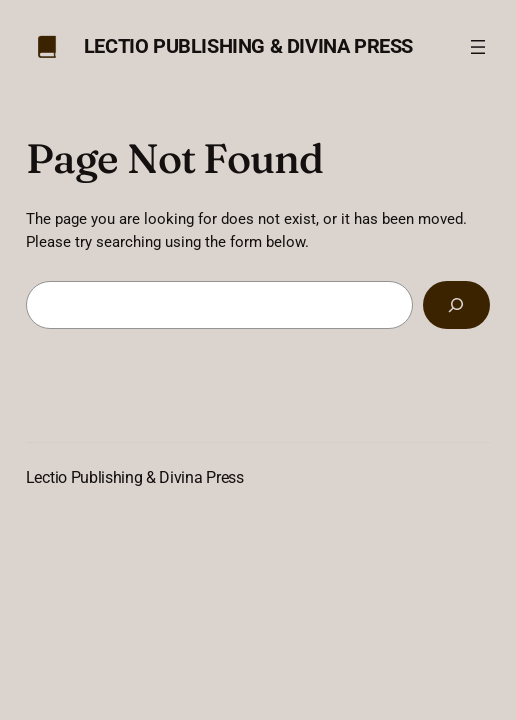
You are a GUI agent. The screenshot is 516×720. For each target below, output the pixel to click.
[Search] (457, 305)
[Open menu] (478, 47)
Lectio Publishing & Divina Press (248, 46)
